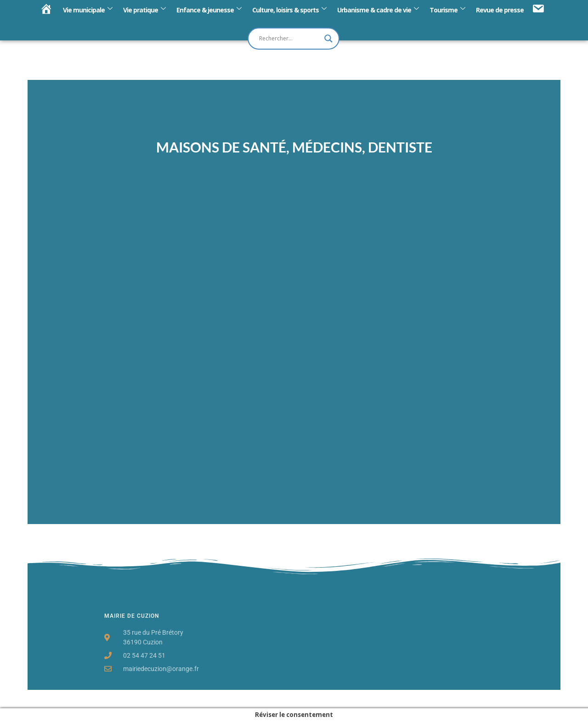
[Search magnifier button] (328, 39)
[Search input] (289, 39)
